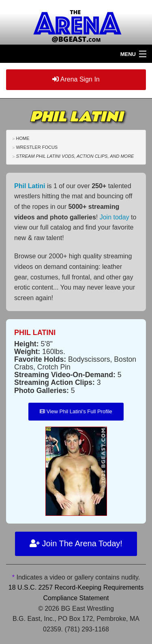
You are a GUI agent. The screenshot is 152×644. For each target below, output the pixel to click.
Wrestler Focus (37, 147)
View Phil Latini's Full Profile (76, 411)
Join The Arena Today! (76, 543)
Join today (115, 217)
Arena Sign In (76, 79)
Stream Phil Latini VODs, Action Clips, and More (75, 156)
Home (22, 138)
